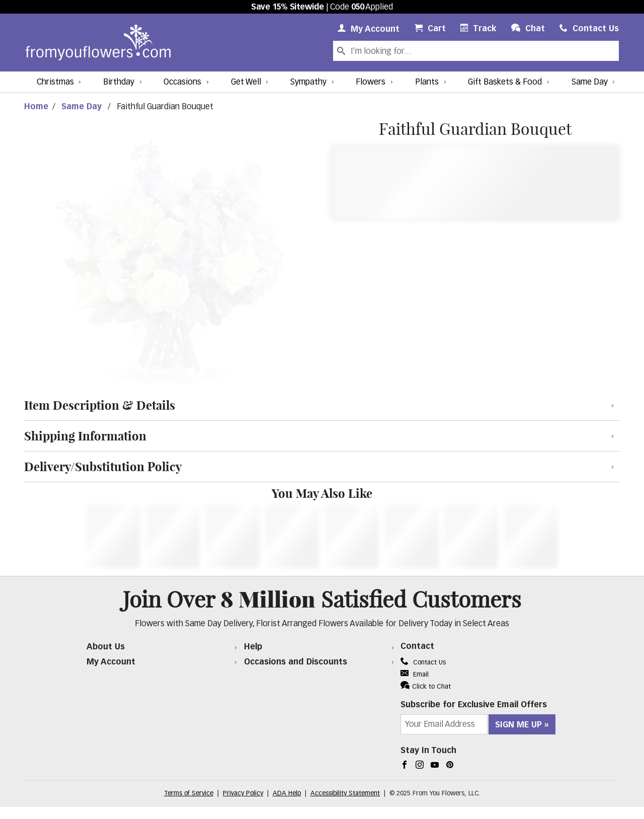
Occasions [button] (182, 83)
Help (253, 647)
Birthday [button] (119, 83)
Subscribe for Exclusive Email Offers (474, 705)
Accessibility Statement (345, 794)
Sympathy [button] (308, 83)
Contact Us (423, 663)
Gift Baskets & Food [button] (505, 83)
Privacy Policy (243, 794)
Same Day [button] (590, 83)
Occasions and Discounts (296, 662)
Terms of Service (189, 794)
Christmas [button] (55, 83)
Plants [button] (427, 83)
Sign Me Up (518, 725)
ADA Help (287, 794)
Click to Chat (426, 686)
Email (415, 675)
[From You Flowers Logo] (98, 43)
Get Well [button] (246, 83)
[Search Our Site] (484, 51)
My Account (111, 662)
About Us (106, 647)
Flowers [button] (371, 83)
